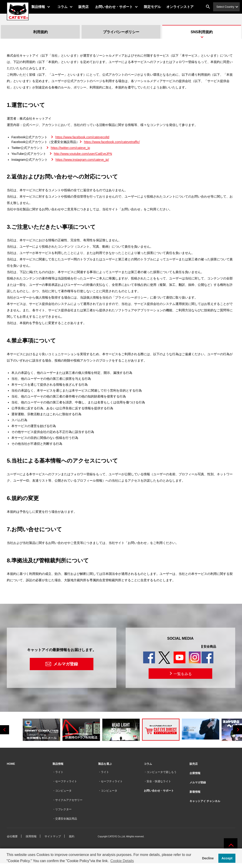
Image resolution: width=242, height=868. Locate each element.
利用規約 (40, 32)
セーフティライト (66, 781)
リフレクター (63, 809)
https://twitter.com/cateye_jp (70, 148)
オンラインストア (184, 7)
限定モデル (156, 7)
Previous (5, 730)
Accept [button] (227, 858)
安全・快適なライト (159, 781)
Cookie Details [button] (122, 861)
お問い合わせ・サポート (118, 7)
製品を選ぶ (105, 764)
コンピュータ (63, 791)
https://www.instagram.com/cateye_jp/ (82, 160)
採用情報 (31, 836)
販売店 (88, 7)
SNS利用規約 (202, 32)
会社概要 (12, 836)
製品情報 (42, 7)
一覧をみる (180, 674)
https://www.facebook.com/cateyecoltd (82, 137)
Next (237, 730)
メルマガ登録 (66, 664)
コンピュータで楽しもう (162, 772)
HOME (11, 764)
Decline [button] (208, 858)
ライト (59, 772)
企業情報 (195, 773)
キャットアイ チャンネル (205, 801)
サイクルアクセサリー (69, 800)
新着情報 (195, 792)
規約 (72, 836)
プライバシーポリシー (121, 32)
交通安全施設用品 (66, 819)
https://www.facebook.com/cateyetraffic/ (112, 142)
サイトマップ (53, 836)
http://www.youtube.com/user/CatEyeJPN (83, 154)
